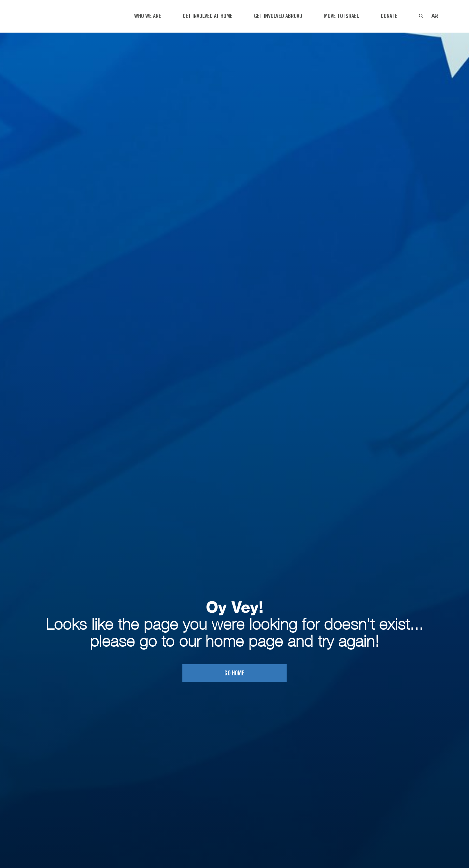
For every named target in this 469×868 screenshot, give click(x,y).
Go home (234, 673)
